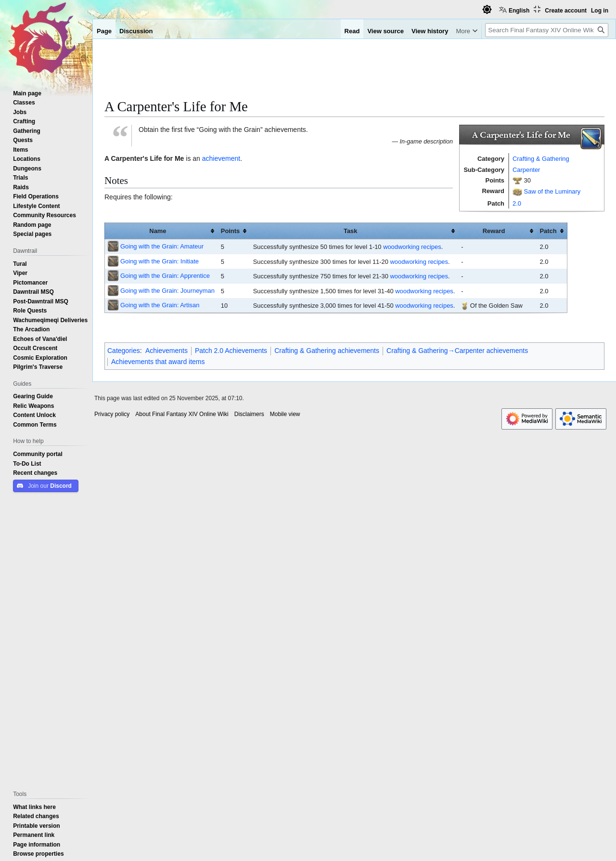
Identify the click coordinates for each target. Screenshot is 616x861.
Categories (124, 351)
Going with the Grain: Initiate (160, 261)
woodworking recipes (412, 247)
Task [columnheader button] (350, 231)
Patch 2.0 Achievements (231, 351)
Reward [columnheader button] (494, 231)
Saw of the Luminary (552, 191)
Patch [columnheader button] (548, 231)
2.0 (517, 203)
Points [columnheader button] (230, 231)
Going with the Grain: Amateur (162, 246)
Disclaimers (249, 414)
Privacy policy (112, 414)
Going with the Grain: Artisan (160, 305)
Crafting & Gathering (541, 158)
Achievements (167, 351)
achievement (221, 158)
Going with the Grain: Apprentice (165, 275)
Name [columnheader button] (158, 231)
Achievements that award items (158, 362)
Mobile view (285, 414)
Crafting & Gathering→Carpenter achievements (457, 351)
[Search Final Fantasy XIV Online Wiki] (547, 30)
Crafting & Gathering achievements (327, 351)
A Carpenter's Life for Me (144, 158)
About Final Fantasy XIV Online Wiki (182, 414)
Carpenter (526, 170)
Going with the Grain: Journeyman (167, 290)
